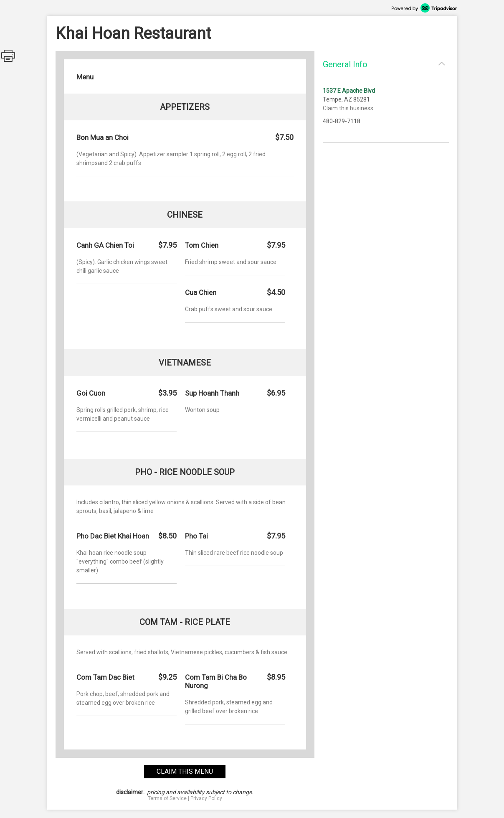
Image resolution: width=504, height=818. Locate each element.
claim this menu (185, 771)
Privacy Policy (206, 798)
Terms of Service (167, 798)
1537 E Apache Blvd (349, 91)
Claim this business (348, 108)
